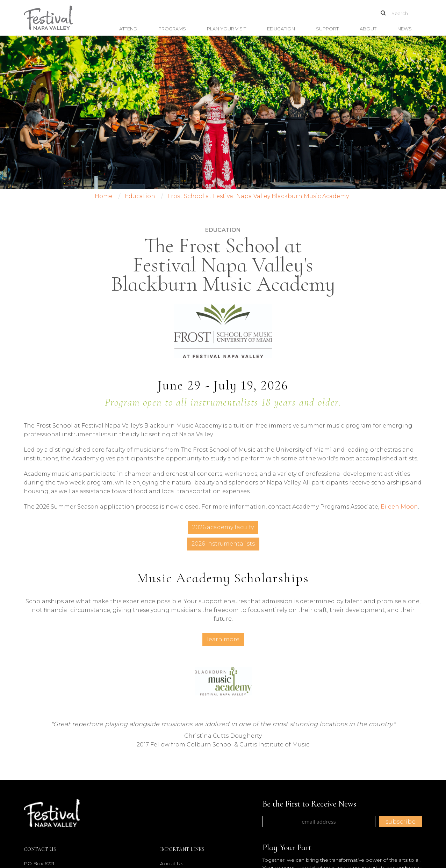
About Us (172, 863)
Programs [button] (172, 29)
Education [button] (281, 29)
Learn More (223, 639)
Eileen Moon (399, 507)
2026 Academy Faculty (223, 527)
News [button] (405, 29)
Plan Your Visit (226, 29)
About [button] (368, 29)
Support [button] (327, 29)
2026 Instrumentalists (223, 544)
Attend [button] (128, 29)
